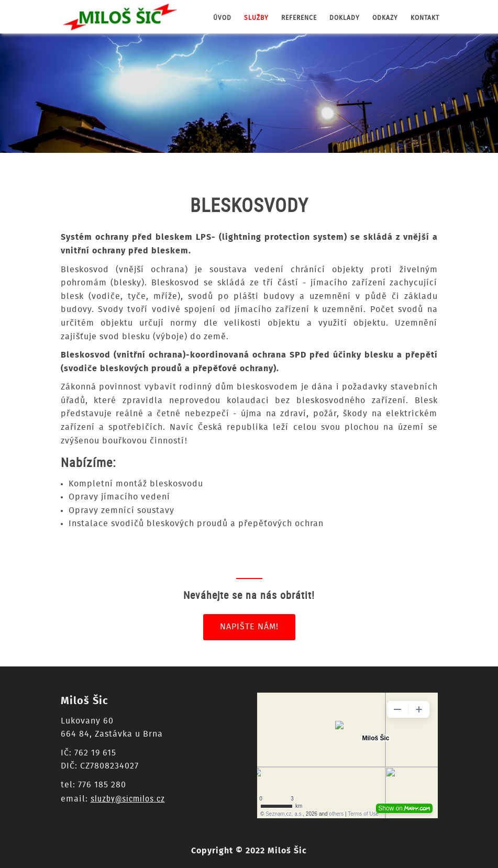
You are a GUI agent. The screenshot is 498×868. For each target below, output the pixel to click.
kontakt (425, 18)
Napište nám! (249, 627)
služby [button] (256, 18)
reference (299, 18)
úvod (222, 18)
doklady (345, 18)
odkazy (385, 18)
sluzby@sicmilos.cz (128, 798)
